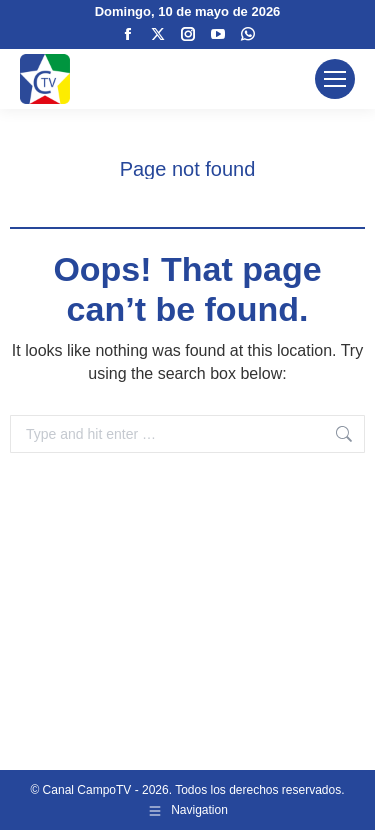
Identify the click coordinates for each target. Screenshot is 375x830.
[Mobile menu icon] (335, 79)
